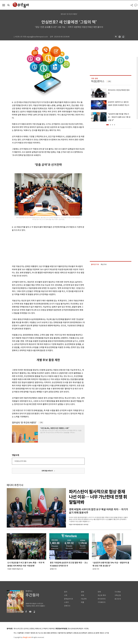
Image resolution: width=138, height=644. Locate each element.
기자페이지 (102, 602)
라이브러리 (102, 599)
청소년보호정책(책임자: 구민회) (78, 629)
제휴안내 (38, 629)
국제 (82, 595)
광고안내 (118, 599)
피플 (82, 602)
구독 (41, 423)
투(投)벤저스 (98, 81)
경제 (82, 592)
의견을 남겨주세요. (21, 461)
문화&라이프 (69, 599)
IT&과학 (84, 599)
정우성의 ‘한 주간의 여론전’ (24, 423)
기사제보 (118, 592)
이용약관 (52, 629)
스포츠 (66, 602)
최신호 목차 (102, 595)
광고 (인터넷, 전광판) (27, 629)
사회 (66, 595)
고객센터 (45, 629)
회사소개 (17, 629)
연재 (99, 592)
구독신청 (118, 595)
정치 (66, 592)
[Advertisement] (43, 248)
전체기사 (67, 606)
